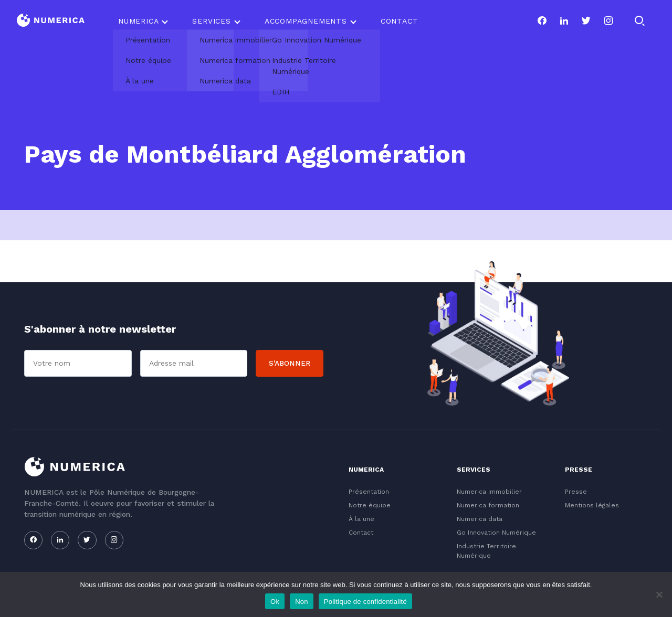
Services (211, 21)
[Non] (659, 594)
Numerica (138, 21)
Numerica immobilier (489, 492)
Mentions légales (592, 505)
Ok (275, 602)
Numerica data (480, 519)
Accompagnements (306, 21)
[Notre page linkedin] (564, 21)
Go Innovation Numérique (496, 533)
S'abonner (290, 363)
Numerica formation (488, 505)
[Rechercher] (639, 21)
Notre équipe (370, 505)
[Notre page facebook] (542, 21)
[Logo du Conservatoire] (51, 21)
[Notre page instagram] (608, 21)
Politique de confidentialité (365, 602)
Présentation (369, 492)
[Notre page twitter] (586, 21)
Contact (400, 21)
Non (302, 602)
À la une (361, 519)
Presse (576, 492)
